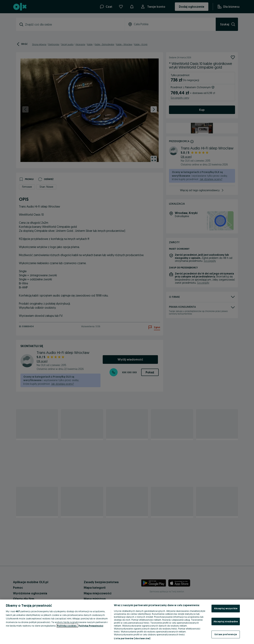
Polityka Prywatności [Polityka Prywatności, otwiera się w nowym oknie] (91, 626)
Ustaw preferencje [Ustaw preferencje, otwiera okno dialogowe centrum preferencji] (226, 634)
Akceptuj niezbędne (226, 621)
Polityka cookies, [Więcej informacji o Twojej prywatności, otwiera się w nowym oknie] (67, 626)
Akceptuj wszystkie (226, 608)
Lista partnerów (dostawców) (132, 638)
